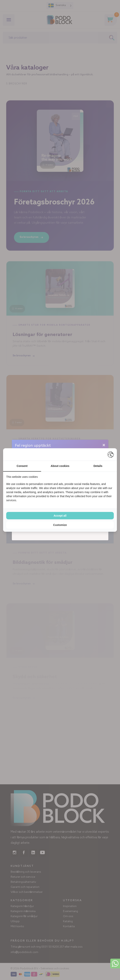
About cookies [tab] (60, 466)
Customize (60, 525)
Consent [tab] (22, 466)
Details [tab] (98, 466)
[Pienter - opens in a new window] (111, 454)
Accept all (60, 516)
